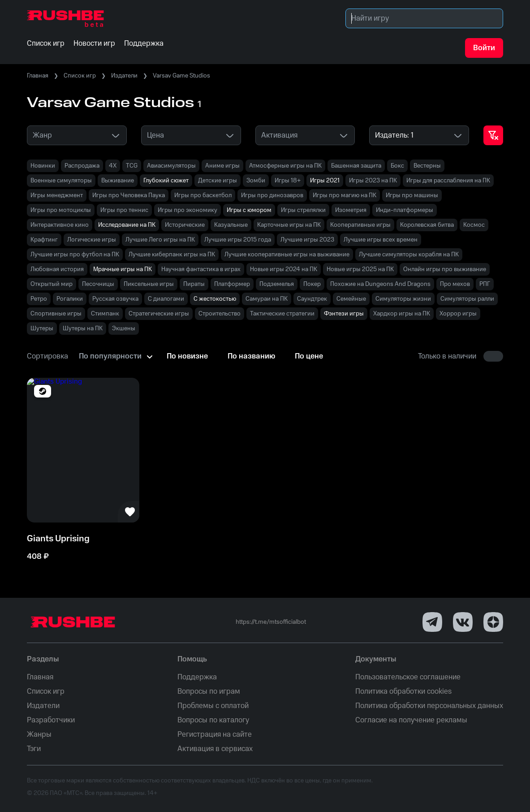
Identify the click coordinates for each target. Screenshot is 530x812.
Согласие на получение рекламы (411, 720)
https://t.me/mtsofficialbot (271, 622)
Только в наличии (447, 356)
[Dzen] (493, 622)
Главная (38, 76)
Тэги (34, 749)
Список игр (80, 76)
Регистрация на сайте (215, 734)
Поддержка (197, 677)
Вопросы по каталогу (213, 720)
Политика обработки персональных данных (429, 706)
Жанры (39, 734)
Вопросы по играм (209, 691)
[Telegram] (432, 622)
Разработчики (51, 720)
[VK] (463, 622)
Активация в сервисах (215, 749)
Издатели (124, 76)
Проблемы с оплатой (213, 706)
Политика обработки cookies (403, 691)
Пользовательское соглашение (408, 677)
